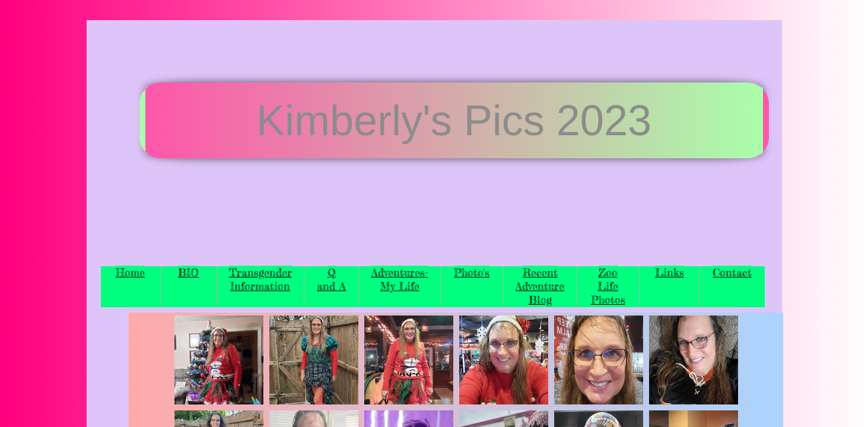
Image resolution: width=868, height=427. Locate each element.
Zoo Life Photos (608, 286)
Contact (732, 272)
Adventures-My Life (400, 279)
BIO (188, 272)
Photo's (472, 272)
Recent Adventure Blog (540, 286)
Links (670, 272)
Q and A (331, 279)
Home (130, 272)
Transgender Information (260, 279)
